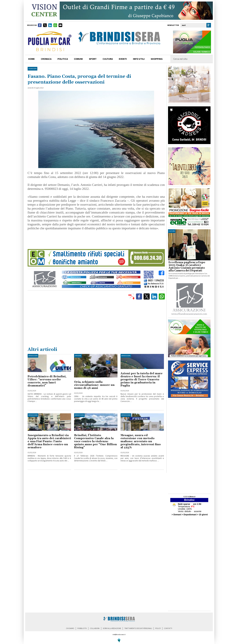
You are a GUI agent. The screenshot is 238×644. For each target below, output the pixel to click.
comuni (78, 59)
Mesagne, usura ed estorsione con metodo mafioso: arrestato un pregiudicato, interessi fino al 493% (141, 441)
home (31, 59)
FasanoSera (32, 69)
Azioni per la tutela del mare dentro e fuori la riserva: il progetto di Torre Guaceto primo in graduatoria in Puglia (142, 380)
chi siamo (70, 628)
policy (158, 628)
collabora (95, 628)
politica (63, 59)
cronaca (46, 59)
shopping (157, 59)
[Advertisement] (96, 324)
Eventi (123, 59)
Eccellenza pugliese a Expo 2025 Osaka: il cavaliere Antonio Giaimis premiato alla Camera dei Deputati (187, 267)
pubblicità (82, 628)
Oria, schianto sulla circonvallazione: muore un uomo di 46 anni (94, 385)
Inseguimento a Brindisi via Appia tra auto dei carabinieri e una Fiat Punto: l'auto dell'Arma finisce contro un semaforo (49, 441)
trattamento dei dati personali (138, 628)
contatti (168, 628)
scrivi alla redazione (112, 628)
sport (93, 59)
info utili (139, 59)
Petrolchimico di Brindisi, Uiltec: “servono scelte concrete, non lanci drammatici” (47, 381)
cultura (108, 59)
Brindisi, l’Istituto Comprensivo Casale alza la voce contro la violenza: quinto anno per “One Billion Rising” (95, 441)
